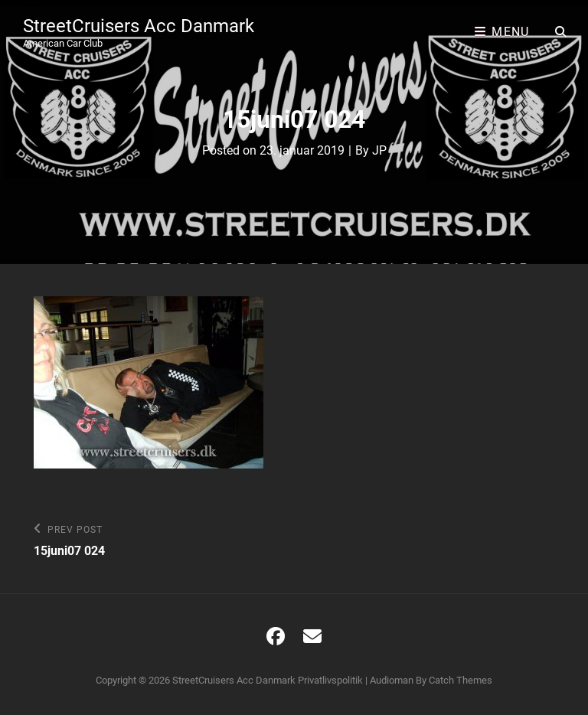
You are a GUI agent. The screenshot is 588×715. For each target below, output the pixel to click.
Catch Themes (461, 680)
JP (379, 150)
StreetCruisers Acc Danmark (139, 26)
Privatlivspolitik (330, 680)
